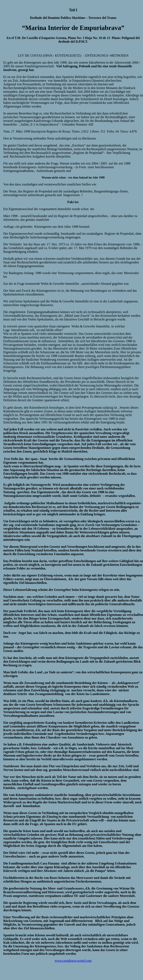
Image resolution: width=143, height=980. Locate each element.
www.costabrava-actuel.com (73, 961)
